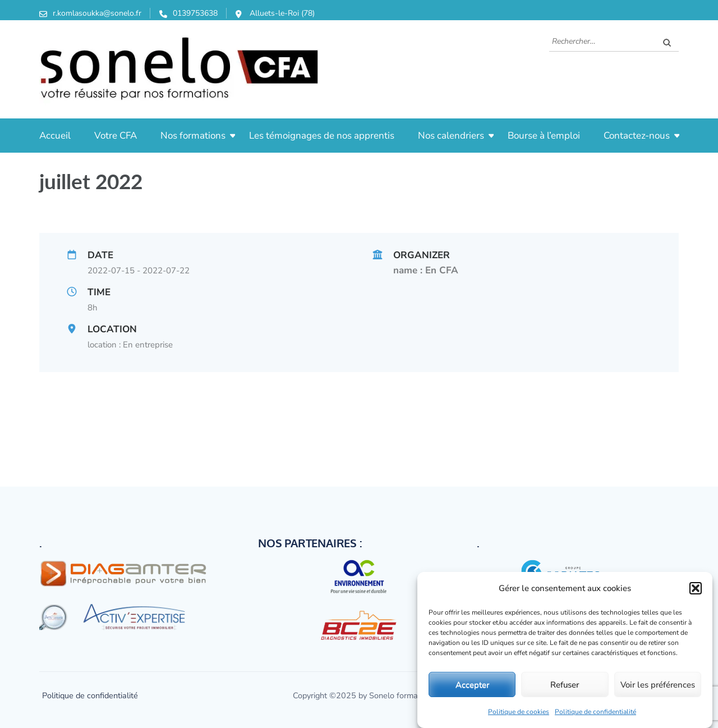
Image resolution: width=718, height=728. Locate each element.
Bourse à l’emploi (544, 136)
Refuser (565, 685)
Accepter (472, 685)
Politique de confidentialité (595, 712)
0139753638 (195, 13)
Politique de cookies (519, 712)
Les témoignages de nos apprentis (322, 136)
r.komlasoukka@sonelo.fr (97, 13)
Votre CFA (116, 136)
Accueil (55, 136)
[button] (696, 588)
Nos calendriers (451, 136)
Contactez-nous (637, 136)
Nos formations (193, 136)
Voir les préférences (658, 685)
